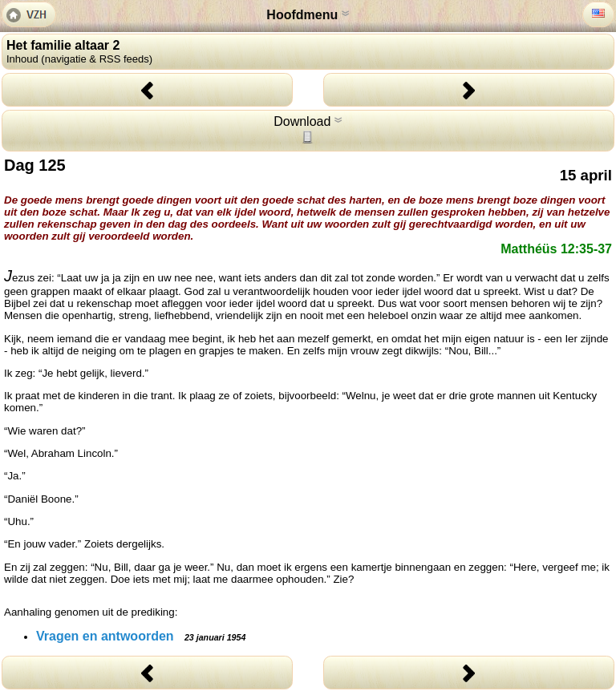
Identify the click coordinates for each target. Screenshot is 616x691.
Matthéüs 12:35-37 (556, 249)
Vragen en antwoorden (141, 636)
